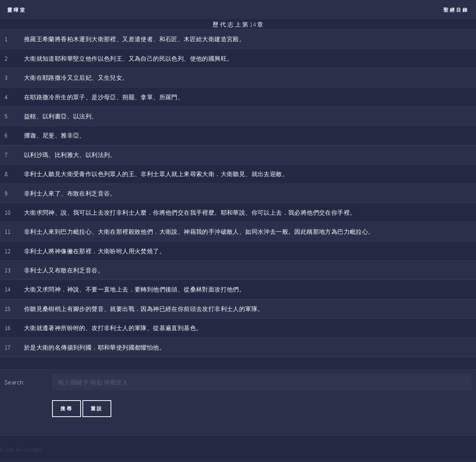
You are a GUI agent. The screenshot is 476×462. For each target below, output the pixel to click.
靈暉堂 (17, 10)
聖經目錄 (456, 10)
